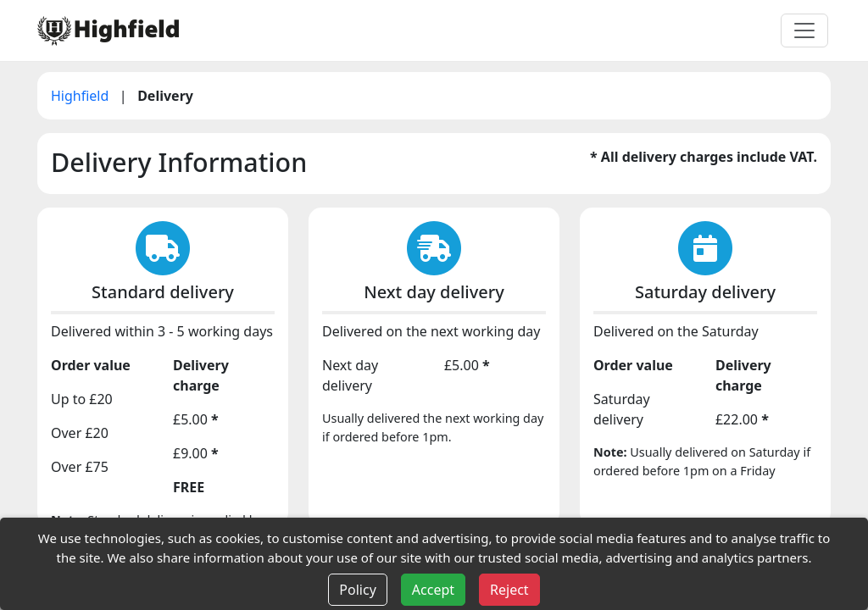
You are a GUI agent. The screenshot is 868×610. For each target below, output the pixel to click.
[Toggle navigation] (804, 30)
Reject (509, 590)
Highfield (82, 96)
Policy (357, 590)
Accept (433, 590)
